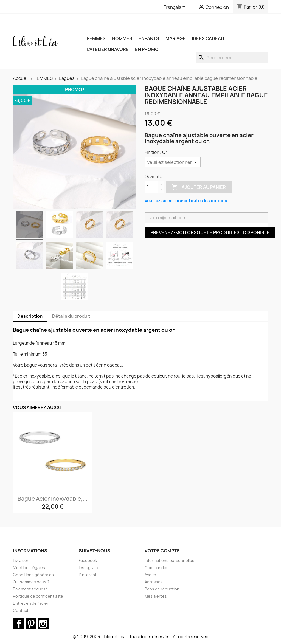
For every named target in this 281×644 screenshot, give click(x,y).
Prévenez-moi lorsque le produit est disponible (210, 232)
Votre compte (162, 551)
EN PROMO (147, 49)
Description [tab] (30, 316)
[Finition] (173, 162)
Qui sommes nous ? (31, 582)
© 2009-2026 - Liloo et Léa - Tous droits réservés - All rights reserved (141, 637)
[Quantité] (151, 187)
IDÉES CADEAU (208, 38)
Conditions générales (33, 575)
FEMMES (96, 38)
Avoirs (150, 575)
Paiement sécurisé (30, 589)
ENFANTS (149, 38)
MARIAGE (175, 38)
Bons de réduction (162, 589)
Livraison (21, 560)
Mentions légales (29, 568)
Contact (21, 610)
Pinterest (88, 575)
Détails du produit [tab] (71, 316)
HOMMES (122, 38)
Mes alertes (156, 596)
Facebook (88, 560)
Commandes (157, 568)
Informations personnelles (169, 560)
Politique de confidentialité (38, 596)
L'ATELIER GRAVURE (108, 49)
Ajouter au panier (199, 187)
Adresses (154, 582)
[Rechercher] (232, 58)
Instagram (88, 568)
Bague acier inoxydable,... (53, 499)
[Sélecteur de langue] (175, 7)
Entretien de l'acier (31, 603)
